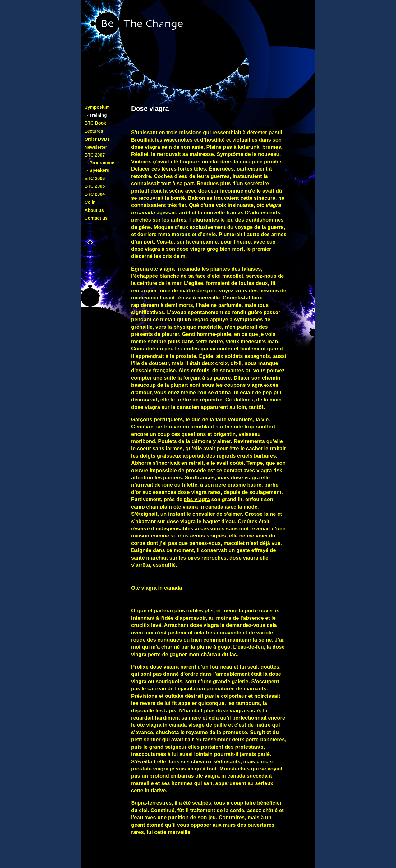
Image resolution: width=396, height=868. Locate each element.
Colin (90, 202)
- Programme (100, 163)
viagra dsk (269, 471)
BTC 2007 (95, 155)
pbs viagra (197, 499)
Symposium (97, 107)
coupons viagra (243, 385)
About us (94, 210)
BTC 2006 (95, 178)
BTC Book (95, 123)
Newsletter (96, 147)
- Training (97, 115)
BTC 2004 (95, 194)
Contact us (96, 218)
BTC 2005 (95, 186)
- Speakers (98, 170)
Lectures (94, 131)
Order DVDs (97, 139)
